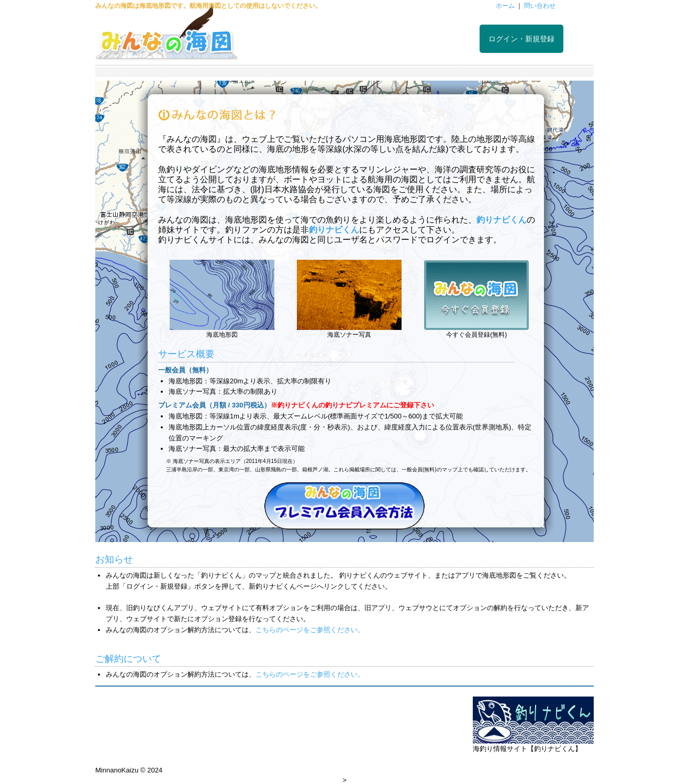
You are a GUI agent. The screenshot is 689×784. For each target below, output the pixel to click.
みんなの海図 (167, 36)
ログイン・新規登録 (521, 39)
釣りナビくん (502, 220)
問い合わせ (540, 6)
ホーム (505, 6)
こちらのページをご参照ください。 (310, 630)
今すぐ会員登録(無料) (476, 335)
